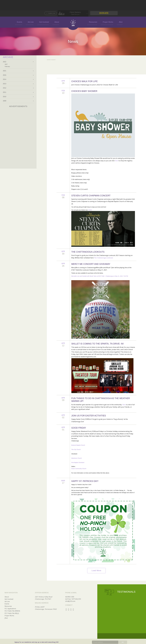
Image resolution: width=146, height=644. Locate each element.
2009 (5, 101)
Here (124, 405)
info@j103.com (70, 601)
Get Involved (47, 22)
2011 (5, 92)
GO (123, 642)
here (117, 161)
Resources (90, 22)
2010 (5, 97)
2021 (5, 71)
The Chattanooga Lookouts (103, 258)
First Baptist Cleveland (78, 463)
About (57, 22)
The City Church (76, 449)
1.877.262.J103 (76, 599)
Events (29, 22)
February (7, 66)
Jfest (112, 22)
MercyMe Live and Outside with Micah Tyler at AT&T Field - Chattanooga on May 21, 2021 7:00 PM (100, 276)
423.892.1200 (70, 597)
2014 (5, 79)
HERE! (90, 210)
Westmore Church (77, 458)
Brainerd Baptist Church (78, 445)
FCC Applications (10, 609)
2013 (5, 84)
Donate (104, 13)
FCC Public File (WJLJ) (12, 613)
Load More (96, 570)
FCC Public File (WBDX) (12, 611)
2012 (5, 88)
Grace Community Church (79, 469)
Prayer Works (102, 22)
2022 (5, 62)
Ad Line (37, 22)
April (6, 64)
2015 (5, 75)
